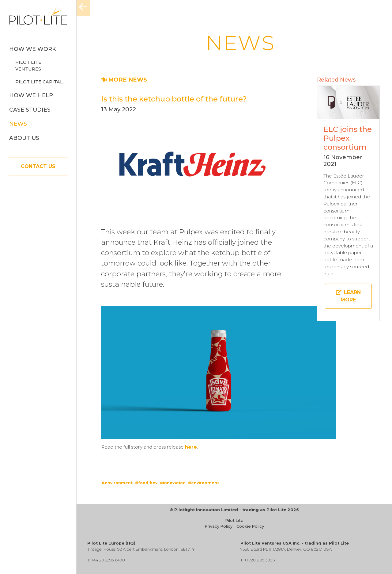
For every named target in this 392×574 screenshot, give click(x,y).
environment (119, 483)
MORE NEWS (124, 80)
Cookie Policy (250, 526)
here (191, 447)
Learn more (348, 296)
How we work (33, 49)
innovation (174, 483)
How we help (31, 95)
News (18, 124)
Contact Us (38, 166)
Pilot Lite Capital (39, 82)
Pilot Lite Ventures (28, 66)
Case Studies (30, 110)
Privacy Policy (219, 526)
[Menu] (83, 8)
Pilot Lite (234, 520)
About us (24, 138)
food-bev (148, 483)
